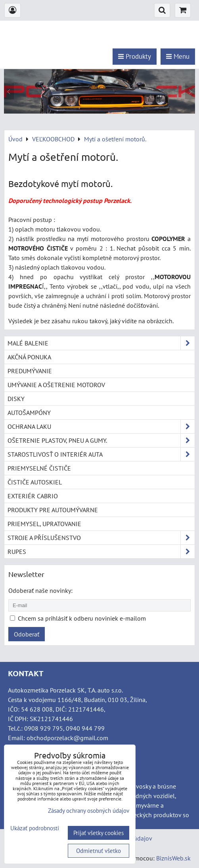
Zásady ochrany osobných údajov (89, 811)
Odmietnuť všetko (99, 851)
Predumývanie (30, 371)
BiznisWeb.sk (173, 858)
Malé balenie (101, 343)
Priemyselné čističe (39, 468)
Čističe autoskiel (35, 482)
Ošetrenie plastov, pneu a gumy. (101, 440)
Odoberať (27, 634)
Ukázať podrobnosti (35, 828)
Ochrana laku (101, 426)
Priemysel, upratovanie (44, 524)
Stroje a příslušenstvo (101, 538)
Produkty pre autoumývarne (53, 510)
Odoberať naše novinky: (40, 590)
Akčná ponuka (29, 357)
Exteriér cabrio (33, 496)
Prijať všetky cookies (99, 833)
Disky (16, 399)
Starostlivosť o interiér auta (101, 454)
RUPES (101, 552)
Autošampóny (29, 413)
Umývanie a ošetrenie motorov (56, 385)
